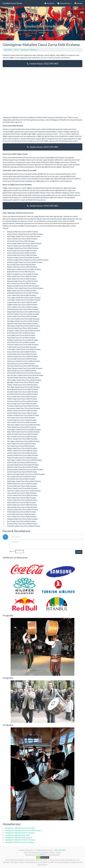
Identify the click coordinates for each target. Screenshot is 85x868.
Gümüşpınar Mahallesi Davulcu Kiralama (20, 833)
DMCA (42, 855)
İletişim (78, 3)
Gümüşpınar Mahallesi (29, 50)
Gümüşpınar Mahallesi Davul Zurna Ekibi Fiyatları (23, 830)
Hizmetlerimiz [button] (64, 3)
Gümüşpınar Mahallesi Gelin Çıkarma (18, 837)
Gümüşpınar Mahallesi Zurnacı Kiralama (20, 842)
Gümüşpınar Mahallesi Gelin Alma (17, 835)
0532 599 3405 (60, 850)
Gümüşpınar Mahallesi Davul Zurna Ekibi (20, 828)
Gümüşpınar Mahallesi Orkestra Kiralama (20, 840)
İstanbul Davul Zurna (12, 3)
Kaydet (79, 552)
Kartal (16, 50)
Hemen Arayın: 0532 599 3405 (43, 64)
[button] (6, 23)
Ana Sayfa (49, 3)
